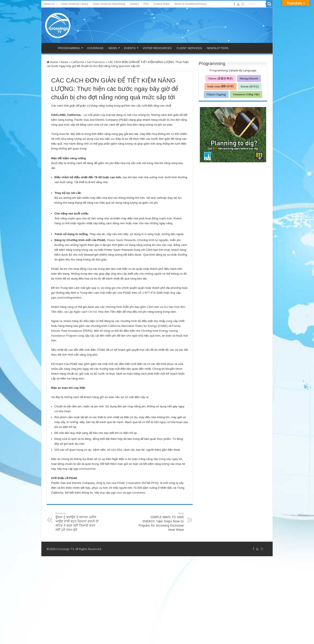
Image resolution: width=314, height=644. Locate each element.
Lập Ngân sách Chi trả (82, 312)
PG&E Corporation (129, 483)
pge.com (116, 493)
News (65, 62)
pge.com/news (136, 493)
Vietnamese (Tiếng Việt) (246, 94)
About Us (49, 4)
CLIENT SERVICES (189, 48)
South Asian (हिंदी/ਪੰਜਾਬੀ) (221, 86)
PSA (146, 4)
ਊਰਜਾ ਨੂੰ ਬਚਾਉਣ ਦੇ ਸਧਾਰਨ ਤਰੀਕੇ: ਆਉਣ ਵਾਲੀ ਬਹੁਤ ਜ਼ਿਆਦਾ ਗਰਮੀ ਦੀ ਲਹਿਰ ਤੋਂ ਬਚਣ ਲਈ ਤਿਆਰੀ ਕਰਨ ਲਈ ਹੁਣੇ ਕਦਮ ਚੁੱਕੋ (78, 522)
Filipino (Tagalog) (216, 94)
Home (52, 62)
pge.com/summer (85, 469)
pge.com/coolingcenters (66, 298)
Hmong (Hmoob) (249, 79)
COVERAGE (95, 48)
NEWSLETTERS (218, 48)
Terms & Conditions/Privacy (190, 4)
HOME (49, 48)
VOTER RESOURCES (157, 48)
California (78, 62)
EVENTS (130, 48)
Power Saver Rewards (121, 240)
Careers (134, 4)
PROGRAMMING (69, 48)
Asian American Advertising (109, 4)
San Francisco (96, 62)
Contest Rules (161, 4)
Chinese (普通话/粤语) (221, 79)
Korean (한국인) (250, 86)
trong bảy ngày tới (170, 459)
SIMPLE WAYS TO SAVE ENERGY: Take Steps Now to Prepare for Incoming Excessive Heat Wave (161, 522)
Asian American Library (75, 4)
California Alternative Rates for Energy (133, 326)
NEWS (113, 48)
